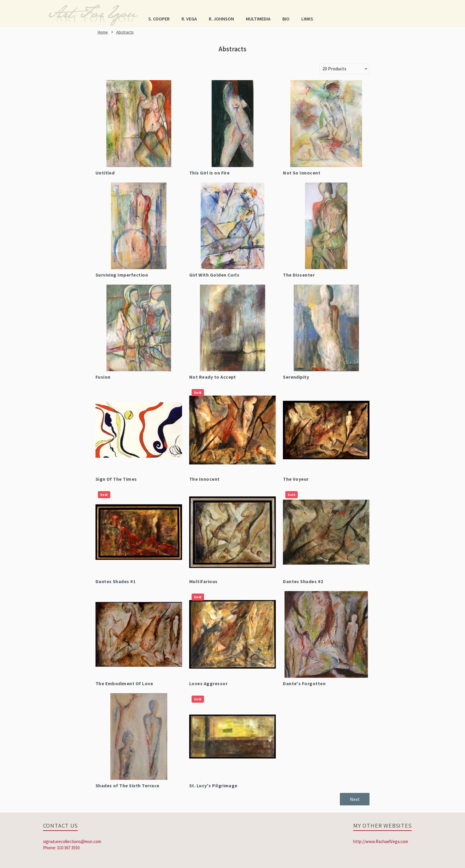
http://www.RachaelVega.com (381, 841)
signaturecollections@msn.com (72, 841)
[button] (159, 19)
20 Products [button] (334, 69)
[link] (93, 13)
